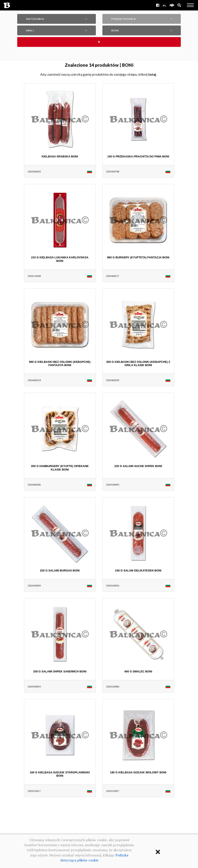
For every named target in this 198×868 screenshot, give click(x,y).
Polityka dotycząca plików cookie (94, 858)
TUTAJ (152, 74)
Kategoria (35, 19)
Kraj (30, 30)
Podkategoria (124, 19)
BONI (115, 30)
